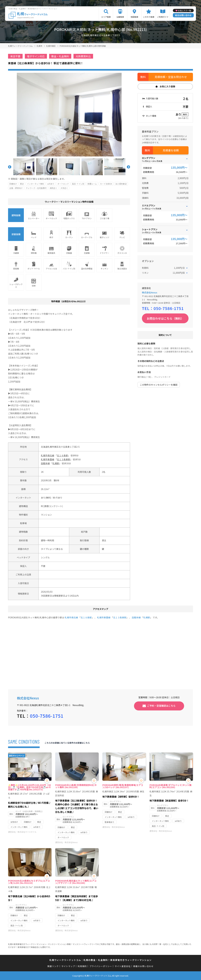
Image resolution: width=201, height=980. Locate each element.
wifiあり (51, 184)
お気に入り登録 (167, 86)
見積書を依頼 (171, 150)
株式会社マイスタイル (27, 832)
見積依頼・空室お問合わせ (171, 77)
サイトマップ (68, 966)
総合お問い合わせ (183, 15)
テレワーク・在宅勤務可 (36, 188)
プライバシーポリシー (101, 966)
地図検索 (134, 17)
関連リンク (53, 966)
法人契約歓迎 (121, 184)
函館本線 (45, 463)
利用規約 (82, 966)
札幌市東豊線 (48, 459)
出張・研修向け (16, 188)
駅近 (22, 184)
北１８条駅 (62, 455)
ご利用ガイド (163, 17)
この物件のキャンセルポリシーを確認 (159, 385)
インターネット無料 (36, 184)
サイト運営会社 (123, 966)
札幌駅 (56, 463)
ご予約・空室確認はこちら (161, 705)
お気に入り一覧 (185, 11)
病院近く (54, 188)
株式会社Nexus (150, 292)
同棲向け (13, 184)
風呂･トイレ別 (78, 184)
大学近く (64, 188)
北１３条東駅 (64, 459)
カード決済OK (106, 184)
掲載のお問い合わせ (143, 966)
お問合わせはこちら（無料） (165, 318)
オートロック (63, 184)
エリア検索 (106, 17)
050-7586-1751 (169, 308)
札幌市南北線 (48, 455)
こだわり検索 (149, 17)
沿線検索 (120, 17)
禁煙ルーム (92, 184)
